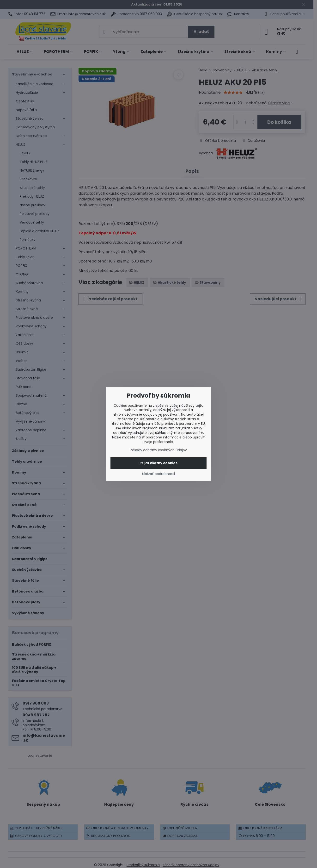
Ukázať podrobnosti (158, 474)
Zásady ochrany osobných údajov (158, 450)
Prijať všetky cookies (158, 463)
